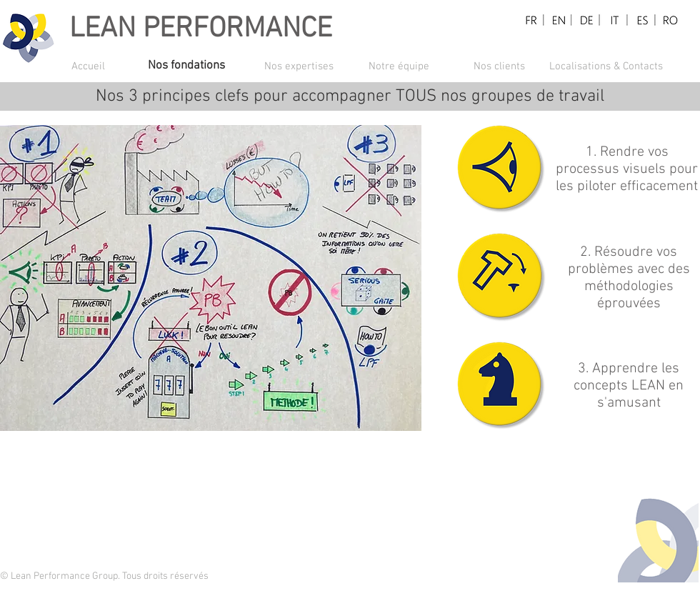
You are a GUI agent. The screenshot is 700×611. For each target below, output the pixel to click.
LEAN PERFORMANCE (201, 29)
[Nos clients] (499, 66)
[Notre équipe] (399, 66)
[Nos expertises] (299, 66)
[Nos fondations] (198, 66)
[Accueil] (110, 66)
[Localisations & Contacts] (606, 66)
